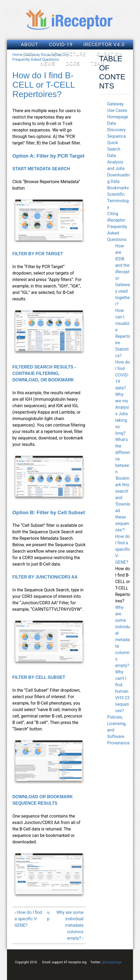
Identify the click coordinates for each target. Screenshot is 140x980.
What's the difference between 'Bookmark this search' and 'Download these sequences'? (123, 485)
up (48, 916)
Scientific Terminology (118, 201)
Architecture (66, 54)
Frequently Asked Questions (117, 233)
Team (98, 63)
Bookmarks (118, 188)
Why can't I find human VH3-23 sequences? (122, 691)
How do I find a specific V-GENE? (123, 549)
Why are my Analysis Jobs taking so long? (122, 414)
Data (29, 54)
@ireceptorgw (112, 962)
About (29, 45)
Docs (73, 63)
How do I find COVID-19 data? (123, 375)
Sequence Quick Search (117, 143)
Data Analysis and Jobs (116, 162)
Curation (110, 54)
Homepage (118, 117)
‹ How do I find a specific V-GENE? (28, 919)
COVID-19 (61, 45)
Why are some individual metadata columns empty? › (70, 925)
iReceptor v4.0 (104, 45)
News (48, 63)
